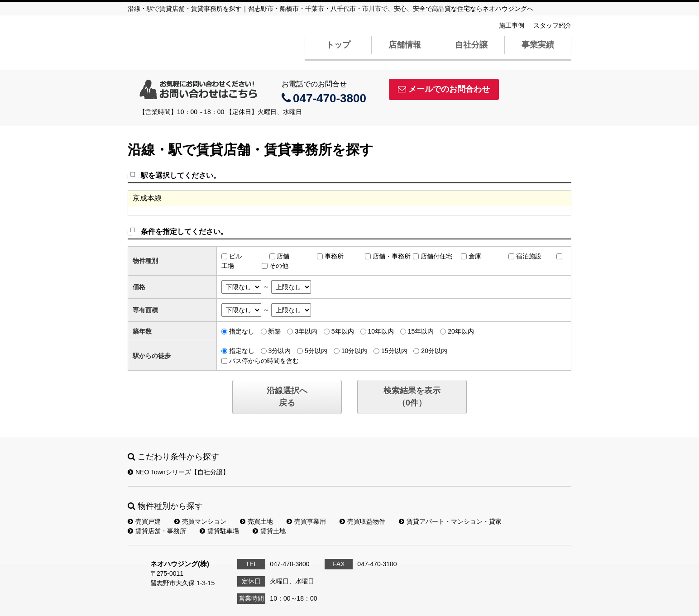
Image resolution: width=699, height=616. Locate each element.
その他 (279, 266)
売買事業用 (306, 521)
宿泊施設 (529, 256)
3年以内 (306, 331)
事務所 (334, 256)
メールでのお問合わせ (444, 89)
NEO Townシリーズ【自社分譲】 (178, 472)
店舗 (283, 256)
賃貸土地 (269, 531)
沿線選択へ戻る (287, 397)
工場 (228, 266)
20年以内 (461, 331)
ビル (235, 256)
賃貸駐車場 (219, 531)
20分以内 (434, 351)
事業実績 (538, 45)
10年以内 (381, 331)
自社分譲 (471, 45)
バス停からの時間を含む (264, 361)
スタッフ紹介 (552, 25)
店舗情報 (405, 45)
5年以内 (343, 331)
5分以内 (316, 351)
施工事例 (512, 25)
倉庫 (475, 256)
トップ (338, 45)
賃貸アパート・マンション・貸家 (450, 521)
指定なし (242, 331)
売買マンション (200, 521)
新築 (274, 331)
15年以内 (421, 331)
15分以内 (394, 351)
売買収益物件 (362, 521)
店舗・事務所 (392, 256)
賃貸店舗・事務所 (157, 531)
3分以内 (279, 351)
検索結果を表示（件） (412, 397)
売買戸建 (144, 521)
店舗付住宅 (436, 256)
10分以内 (354, 351)
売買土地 (256, 521)
